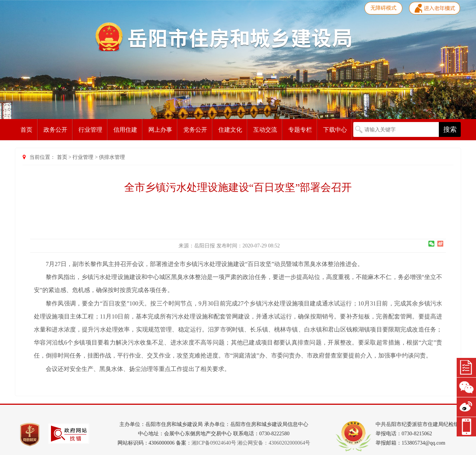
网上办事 (160, 130)
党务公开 (195, 130)
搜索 (450, 129)
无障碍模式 (383, 8)
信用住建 (125, 130)
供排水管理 (112, 157)
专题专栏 (300, 130)
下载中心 (335, 130)
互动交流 (265, 130)
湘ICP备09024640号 (214, 443)
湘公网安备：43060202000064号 (274, 443)
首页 (26, 130)
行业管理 (90, 130)
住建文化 (230, 130)
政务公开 (55, 130)
